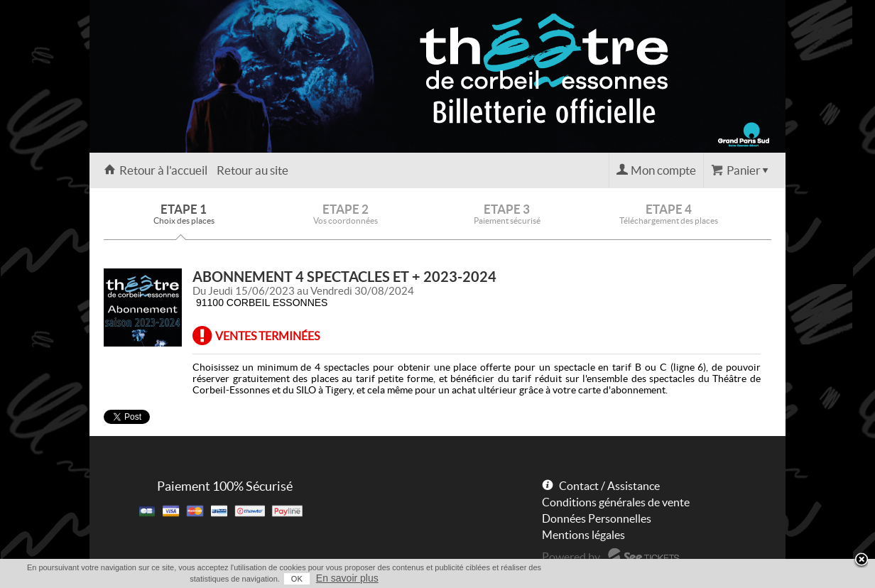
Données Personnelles (597, 518)
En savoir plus (347, 578)
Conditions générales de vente (616, 502)
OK (297, 579)
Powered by (571, 557)
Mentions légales (583, 535)
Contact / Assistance (609, 486)
